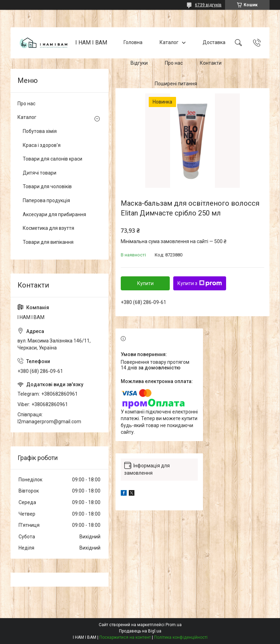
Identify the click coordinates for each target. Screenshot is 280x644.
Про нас (174, 63)
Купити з (200, 283)
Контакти (211, 63)
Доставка (214, 43)
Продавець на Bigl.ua (140, 631)
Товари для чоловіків (47, 186)
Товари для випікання (48, 242)
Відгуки (139, 63)
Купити (145, 283)
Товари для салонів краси (52, 159)
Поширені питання (176, 84)
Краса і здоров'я (42, 145)
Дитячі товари (40, 173)
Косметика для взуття (48, 228)
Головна (133, 43)
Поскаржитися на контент (125, 637)
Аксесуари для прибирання (54, 214)
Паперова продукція (46, 200)
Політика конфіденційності (181, 637)
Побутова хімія (40, 131)
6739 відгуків (208, 5)
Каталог (169, 43)
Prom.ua (174, 625)
